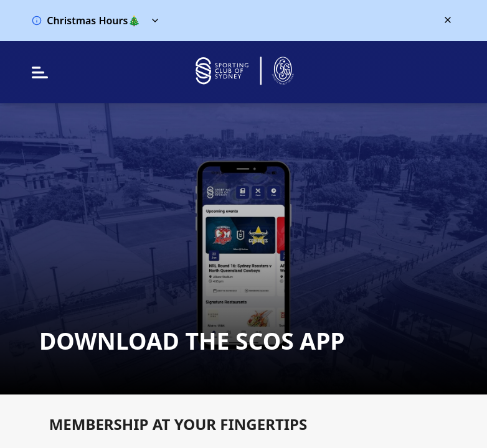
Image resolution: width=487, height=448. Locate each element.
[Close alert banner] (448, 20)
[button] (231, 21)
